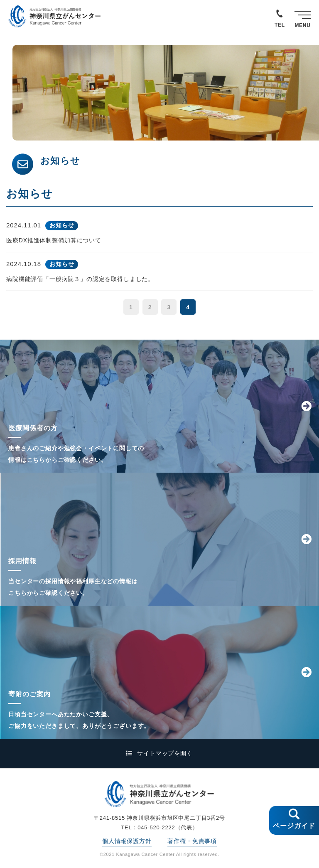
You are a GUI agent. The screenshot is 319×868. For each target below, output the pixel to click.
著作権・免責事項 (192, 841)
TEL (280, 25)
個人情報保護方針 (127, 841)
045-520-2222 (156, 827)
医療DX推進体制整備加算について (54, 240)
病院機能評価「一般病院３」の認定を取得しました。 (80, 279)
